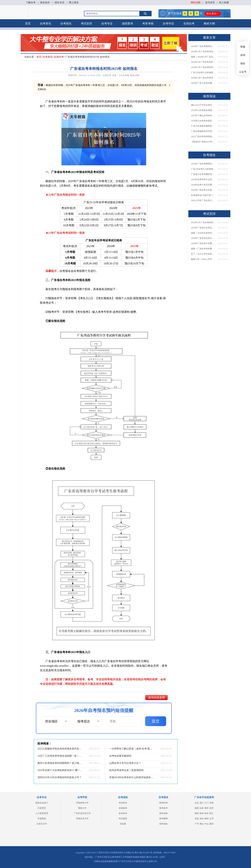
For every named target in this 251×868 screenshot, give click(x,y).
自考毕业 (168, 24)
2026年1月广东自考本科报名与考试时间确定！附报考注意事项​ (203, 62)
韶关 (207, 813)
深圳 (211, 808)
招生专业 (60, 3)
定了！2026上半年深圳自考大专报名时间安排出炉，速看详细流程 (203, 254)
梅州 (207, 819)
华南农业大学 (82, 819)
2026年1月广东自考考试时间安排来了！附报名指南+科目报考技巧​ (203, 52)
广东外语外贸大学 (82, 813)
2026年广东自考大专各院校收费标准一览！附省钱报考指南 (203, 190)
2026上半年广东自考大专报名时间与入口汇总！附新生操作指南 (203, 200)
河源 (211, 803)
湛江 (202, 803)
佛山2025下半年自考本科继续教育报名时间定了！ (203, 105)
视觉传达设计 (42, 803)
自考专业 (107, 24)
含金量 (123, 824)
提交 (156, 721)
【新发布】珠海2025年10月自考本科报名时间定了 (203, 142)
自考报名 (66, 24)
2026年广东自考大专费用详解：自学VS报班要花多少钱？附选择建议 (203, 243)
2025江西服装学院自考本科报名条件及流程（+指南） (60, 749)
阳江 (211, 813)
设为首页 (210, 3)
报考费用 (163, 819)
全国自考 (189, 24)
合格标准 (123, 808)
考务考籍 (148, 24)
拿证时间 (123, 813)
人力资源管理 (42, 813)
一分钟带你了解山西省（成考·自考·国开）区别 (132, 749)
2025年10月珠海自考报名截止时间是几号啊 (203, 110)
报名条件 (45, 3)
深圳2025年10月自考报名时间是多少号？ (60, 777)
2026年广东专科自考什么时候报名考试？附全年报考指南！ (203, 238)
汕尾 (202, 808)
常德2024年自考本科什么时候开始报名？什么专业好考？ (132, 777)
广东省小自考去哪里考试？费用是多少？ (203, 174)
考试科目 (123, 803)
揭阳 (197, 808)
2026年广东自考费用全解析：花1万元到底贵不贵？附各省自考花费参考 (203, 46)
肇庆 (207, 808)
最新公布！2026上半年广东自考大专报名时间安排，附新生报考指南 (203, 259)
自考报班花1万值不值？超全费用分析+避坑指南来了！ (203, 195)
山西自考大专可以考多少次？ (125, 763)
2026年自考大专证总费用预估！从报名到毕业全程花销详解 (203, 185)
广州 (197, 824)
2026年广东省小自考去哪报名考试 (203, 228)
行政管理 (42, 808)
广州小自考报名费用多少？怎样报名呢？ (203, 126)
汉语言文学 (42, 824)
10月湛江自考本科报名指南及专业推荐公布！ (203, 121)
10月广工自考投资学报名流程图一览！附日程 (60, 756)
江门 (207, 803)
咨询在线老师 (156, 698)
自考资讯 (46, 24)
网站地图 (196, 3)
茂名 (202, 819)
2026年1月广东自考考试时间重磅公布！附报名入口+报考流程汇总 (203, 78)
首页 (28, 24)
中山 (207, 824)
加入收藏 (224, 3)
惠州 (211, 824)
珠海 (202, 813)
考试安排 (86, 24)
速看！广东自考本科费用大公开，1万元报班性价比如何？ (203, 249)
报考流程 (163, 813)
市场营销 (42, 819)
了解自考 (31, 3)
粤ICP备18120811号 (144, 853)
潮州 (197, 813)
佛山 (202, 824)
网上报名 (74, 3)
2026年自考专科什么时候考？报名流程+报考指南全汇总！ (203, 179)
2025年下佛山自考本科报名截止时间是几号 (203, 116)
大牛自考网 (124, 75)
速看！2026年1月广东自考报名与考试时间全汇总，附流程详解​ (203, 57)
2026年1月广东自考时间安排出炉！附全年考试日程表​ (203, 67)
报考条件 (163, 808)
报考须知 (163, 824)
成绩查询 (127, 24)
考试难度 (123, 819)
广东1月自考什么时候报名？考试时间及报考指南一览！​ (203, 73)
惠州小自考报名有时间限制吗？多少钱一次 (60, 763)
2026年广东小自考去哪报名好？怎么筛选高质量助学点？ (203, 83)
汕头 (197, 803)
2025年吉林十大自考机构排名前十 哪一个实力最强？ (60, 770)
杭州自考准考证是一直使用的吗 (126, 770)
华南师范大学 (82, 803)
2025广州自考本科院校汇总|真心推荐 (203, 136)
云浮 (211, 819)
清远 (197, 819)
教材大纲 (209, 24)
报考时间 (163, 803)
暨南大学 (82, 808)
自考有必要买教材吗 (120, 756)
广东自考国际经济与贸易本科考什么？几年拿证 (203, 131)
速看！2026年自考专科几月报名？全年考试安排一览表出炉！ (203, 233)
